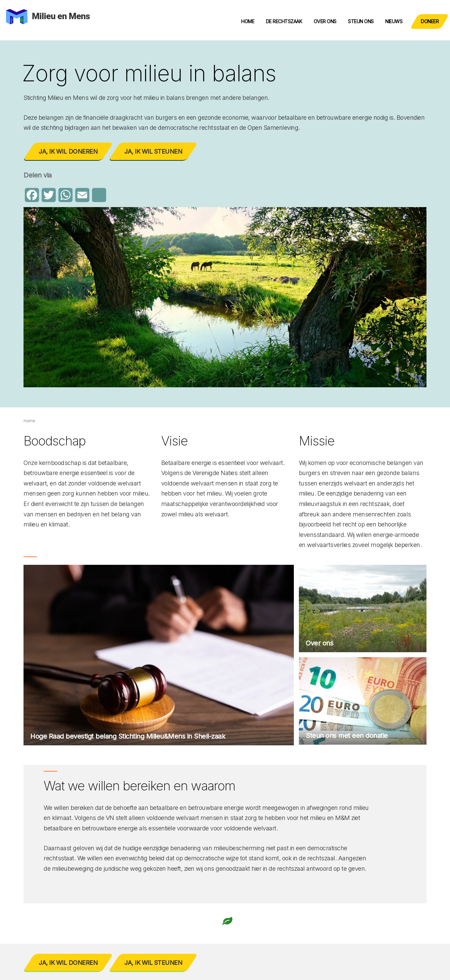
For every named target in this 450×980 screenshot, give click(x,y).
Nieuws (394, 21)
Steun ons (361, 21)
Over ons (325, 21)
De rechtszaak (284, 21)
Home (248, 21)
